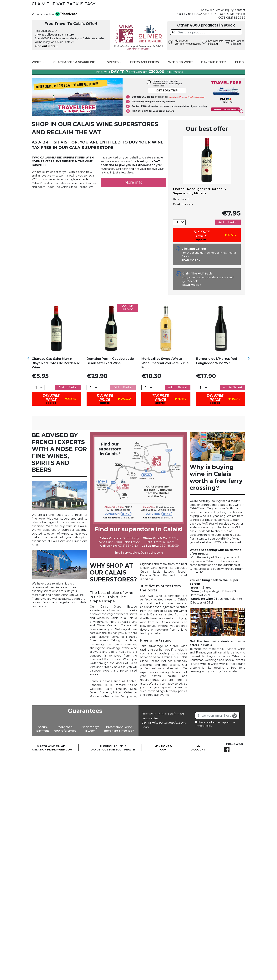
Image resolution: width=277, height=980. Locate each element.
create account (193, 44)
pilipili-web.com (60, 780)
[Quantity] (177, 222)
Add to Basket (228, 222)
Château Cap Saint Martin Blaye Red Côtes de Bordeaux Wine (56, 363)
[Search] (206, 32)
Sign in (178, 44)
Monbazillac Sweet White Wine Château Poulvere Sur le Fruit (165, 363)
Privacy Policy (203, 756)
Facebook (240, 4)
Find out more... (46, 46)
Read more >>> (183, 204)
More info (133, 182)
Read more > (191, 260)
